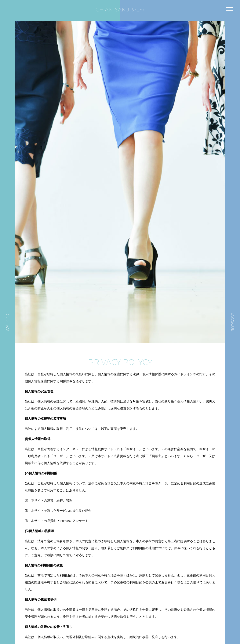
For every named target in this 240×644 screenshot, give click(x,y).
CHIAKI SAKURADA (120, 10)
